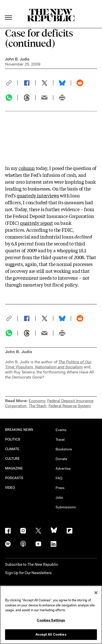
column (27, 168)
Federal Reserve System (70, 406)
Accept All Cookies (51, 634)
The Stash (38, 406)
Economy (37, 401)
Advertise (63, 468)
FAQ (59, 478)
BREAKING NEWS (19, 430)
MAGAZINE (14, 468)
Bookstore (64, 449)
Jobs (59, 497)
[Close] (96, 593)
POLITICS (13, 439)
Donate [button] (61, 459)
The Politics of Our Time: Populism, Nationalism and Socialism (48, 364)
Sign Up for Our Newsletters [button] (28, 573)
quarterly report (37, 223)
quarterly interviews (38, 195)
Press (60, 488)
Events (61, 430)
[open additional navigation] (9, 11)
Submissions (66, 507)
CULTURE (13, 459)
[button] (11, 83)
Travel (60, 439)
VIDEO (10, 488)
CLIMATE (12, 449)
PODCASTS (14, 478)
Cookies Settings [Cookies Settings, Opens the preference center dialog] (51, 620)
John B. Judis (17, 59)
